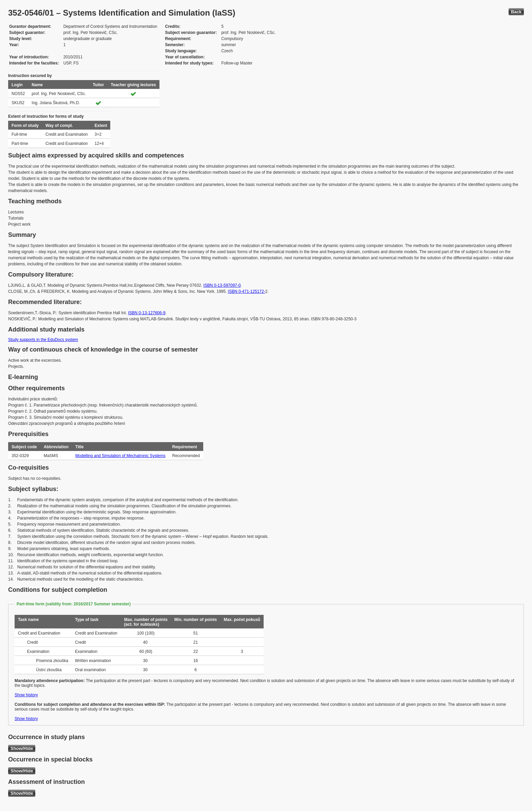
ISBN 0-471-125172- (247, 291)
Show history (26, 695)
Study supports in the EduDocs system (43, 340)
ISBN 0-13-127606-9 (147, 313)
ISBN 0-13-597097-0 (222, 285)
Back (516, 12)
